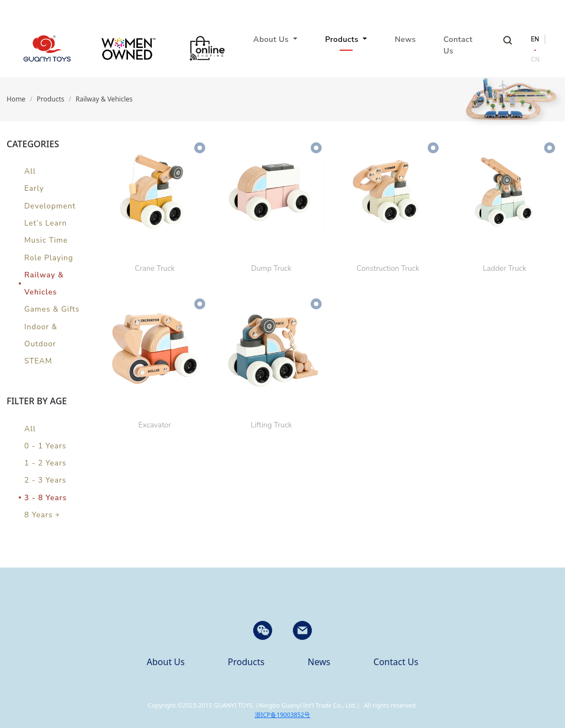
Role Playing (49, 258)
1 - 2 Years (45, 463)
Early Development (50, 197)
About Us (166, 662)
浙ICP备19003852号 (283, 714)
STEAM (38, 361)
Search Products (508, 40)
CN (535, 60)
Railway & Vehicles (104, 99)
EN (535, 39)
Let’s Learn (46, 223)
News (405, 39)
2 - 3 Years (45, 480)
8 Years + (42, 515)
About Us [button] (272, 39)
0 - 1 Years (45, 446)
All (30, 171)
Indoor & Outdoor (41, 335)
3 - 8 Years (46, 498)
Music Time (46, 240)
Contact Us (458, 45)
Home (16, 99)
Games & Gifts (52, 309)
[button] (302, 630)
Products (51, 99)
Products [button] (343, 39)
